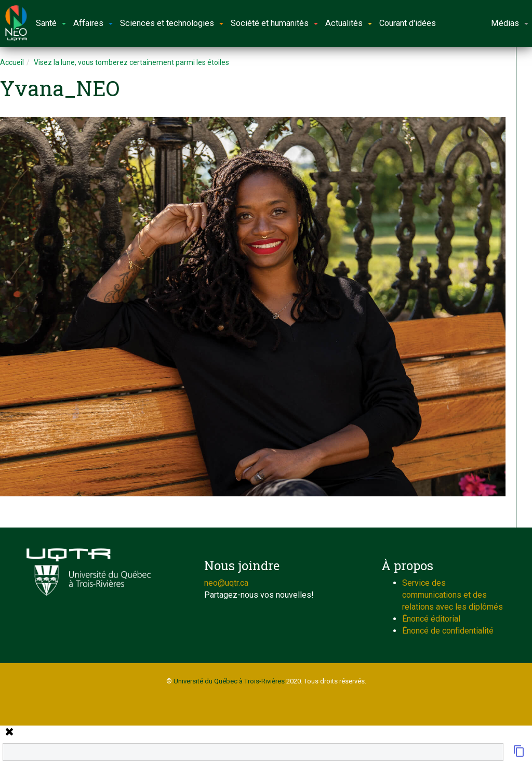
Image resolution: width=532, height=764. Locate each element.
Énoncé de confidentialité (448, 631)
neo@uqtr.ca (226, 583)
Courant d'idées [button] (408, 23)
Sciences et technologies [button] (172, 23)
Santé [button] (51, 23)
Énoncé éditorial (431, 619)
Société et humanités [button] (274, 23)
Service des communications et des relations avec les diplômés (453, 595)
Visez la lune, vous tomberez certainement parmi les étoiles (131, 62)
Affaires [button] (93, 23)
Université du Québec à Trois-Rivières (229, 681)
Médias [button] (510, 23)
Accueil (12, 62)
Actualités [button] (349, 23)
